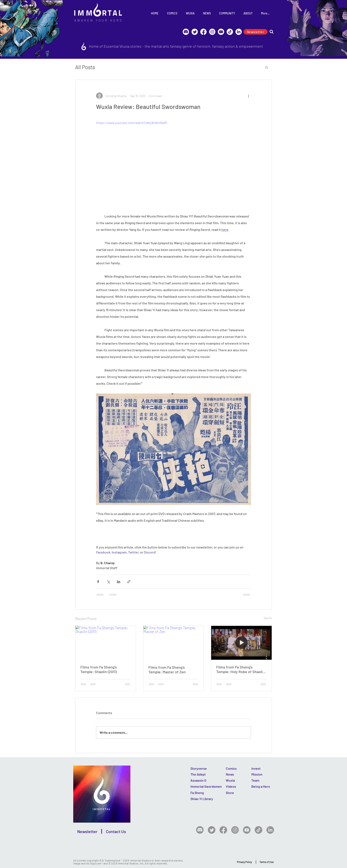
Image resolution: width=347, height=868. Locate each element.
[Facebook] (203, 32)
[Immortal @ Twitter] (195, 32)
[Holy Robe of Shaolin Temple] (241, 643)
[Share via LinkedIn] (119, 582)
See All (268, 618)
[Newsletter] (256, 32)
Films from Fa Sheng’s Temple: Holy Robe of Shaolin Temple (240, 669)
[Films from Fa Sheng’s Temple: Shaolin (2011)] (106, 643)
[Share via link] (129, 582)
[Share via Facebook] (98, 582)
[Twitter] (212, 830)
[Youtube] (221, 32)
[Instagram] (212, 32)
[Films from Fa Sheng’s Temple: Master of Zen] (174, 643)
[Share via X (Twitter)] (108, 582)
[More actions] (248, 96)
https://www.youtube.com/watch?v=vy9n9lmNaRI (132, 123)
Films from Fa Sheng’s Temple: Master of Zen (167, 670)
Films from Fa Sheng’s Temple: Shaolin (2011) (99, 669)
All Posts (85, 67)
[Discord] (186, 32)
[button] (267, 67)
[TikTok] (230, 32)
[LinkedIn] (239, 32)
